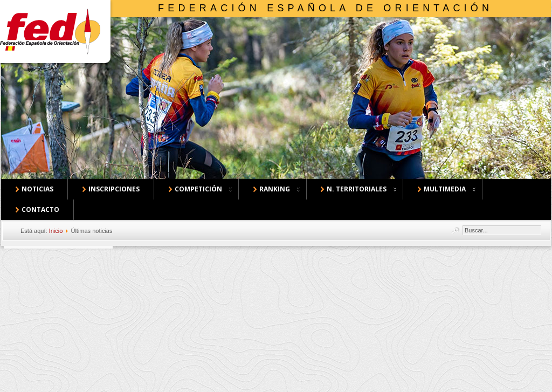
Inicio (56, 231)
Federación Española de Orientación (325, 8)
